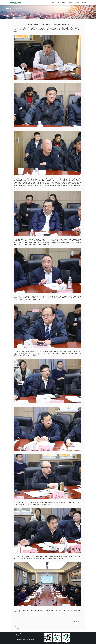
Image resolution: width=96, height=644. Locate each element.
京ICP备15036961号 (19, 641)
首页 (53, 3)
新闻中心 (64, 3)
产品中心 (84, 3)
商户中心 (78, 3)
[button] (71, 3)
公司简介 (58, 3)
